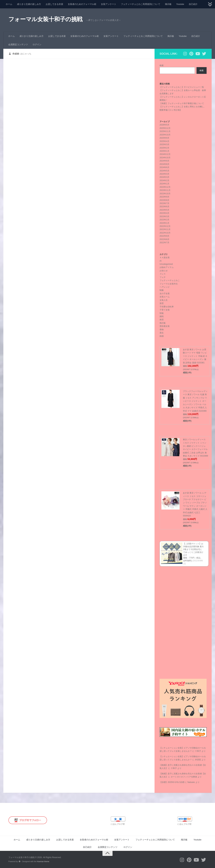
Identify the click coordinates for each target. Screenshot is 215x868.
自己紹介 (193, 4)
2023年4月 (164, 213)
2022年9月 (164, 236)
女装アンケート (109, 4)
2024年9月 (164, 161)
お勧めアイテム (167, 267)
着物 (162, 330)
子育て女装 (165, 310)
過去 (162, 333)
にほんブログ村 (118, 824)
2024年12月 (165, 154)
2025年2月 (164, 148)
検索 (162, 65)
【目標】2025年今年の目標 (172, 782)
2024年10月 (165, 158)
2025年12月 (165, 128)
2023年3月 (164, 216)
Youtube (180, 4)
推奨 (162, 320)
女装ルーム (165, 297)
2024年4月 (164, 174)
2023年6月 (164, 207)
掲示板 (168, 4)
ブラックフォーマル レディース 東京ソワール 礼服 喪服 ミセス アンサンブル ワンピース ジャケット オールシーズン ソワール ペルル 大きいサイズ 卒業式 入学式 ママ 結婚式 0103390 (195, 401)
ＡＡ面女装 (165, 258)
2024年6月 (164, 167)
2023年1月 (164, 223)
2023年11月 (165, 190)
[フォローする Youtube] (198, 54)
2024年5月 (164, 171)
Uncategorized (166, 264)
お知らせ (164, 271)
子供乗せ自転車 (167, 307)
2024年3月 (164, 177)
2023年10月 (165, 194)
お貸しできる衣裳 (54, 4)
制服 (162, 290)
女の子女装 (165, 294)
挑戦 (162, 316)
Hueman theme (43, 861)
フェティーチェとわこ (170, 280)
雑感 (162, 336)
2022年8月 (164, 239)
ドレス (163, 274)
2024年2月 (164, 180)
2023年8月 (164, 200)
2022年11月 (165, 229)
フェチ (163, 277)
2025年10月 (165, 135)
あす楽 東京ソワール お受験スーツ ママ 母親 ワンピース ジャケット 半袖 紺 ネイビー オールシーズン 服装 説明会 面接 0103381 (195, 356)
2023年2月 (164, 220)
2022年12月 (165, 226)
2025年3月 (164, 144)
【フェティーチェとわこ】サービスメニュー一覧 (182, 87)
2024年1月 (164, 184)
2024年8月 (164, 164)
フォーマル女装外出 (169, 284)
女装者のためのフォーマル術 (82, 4)
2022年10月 (165, 233)
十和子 (198, 751)
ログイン (37, 44)
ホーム (9, 4)
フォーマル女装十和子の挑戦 (45, 19)
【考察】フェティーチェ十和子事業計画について (182, 103)
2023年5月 (164, 210)
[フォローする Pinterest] (191, 54)
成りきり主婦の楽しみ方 (29, 4)
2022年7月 (164, 243)
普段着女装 (165, 326)
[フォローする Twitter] (204, 54)
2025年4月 (164, 141)
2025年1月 (164, 151)
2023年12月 (165, 187)
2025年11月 (165, 131)
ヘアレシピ (165, 287)
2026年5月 (164, 125)
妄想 (162, 303)
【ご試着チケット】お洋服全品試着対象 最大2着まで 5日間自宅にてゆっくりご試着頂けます (193, 549)
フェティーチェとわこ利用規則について (141, 4)
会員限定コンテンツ (18, 44)
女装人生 (164, 300)
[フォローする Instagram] (185, 54)
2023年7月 (164, 203)
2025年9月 (164, 138)
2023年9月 (164, 197)
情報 (162, 313)
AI (160, 261)
